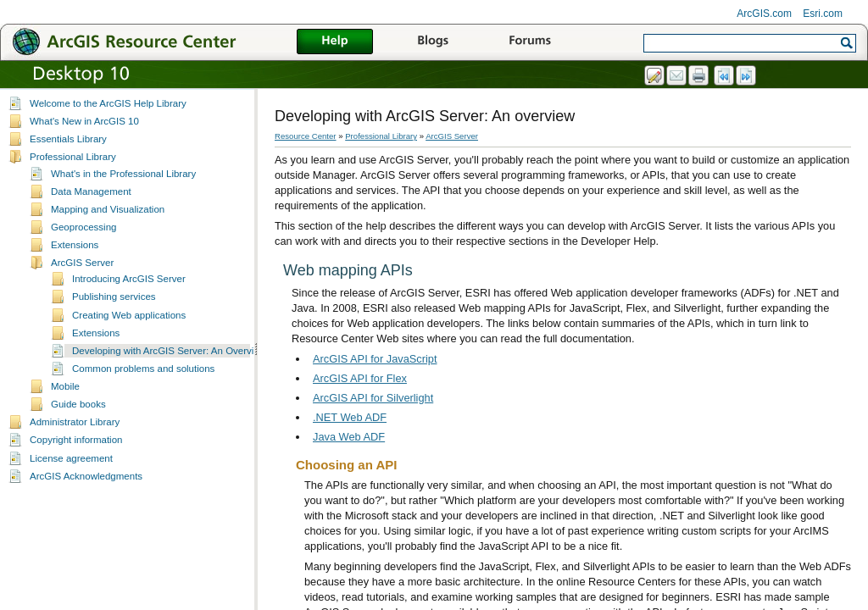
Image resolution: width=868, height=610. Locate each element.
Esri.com (823, 14)
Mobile (65, 386)
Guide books (78, 404)
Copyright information (76, 440)
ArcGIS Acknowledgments (86, 476)
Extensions (75, 245)
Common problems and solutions (143, 369)
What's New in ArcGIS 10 (84, 121)
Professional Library (73, 157)
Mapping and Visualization (108, 209)
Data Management (91, 191)
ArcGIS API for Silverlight (373, 398)
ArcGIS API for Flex (360, 378)
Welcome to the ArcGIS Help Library (108, 103)
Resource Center (306, 136)
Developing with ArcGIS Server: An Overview (169, 351)
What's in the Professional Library (123, 174)
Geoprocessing (83, 227)
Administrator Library (75, 422)
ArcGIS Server (82, 263)
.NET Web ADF (350, 417)
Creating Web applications (129, 315)
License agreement (71, 458)
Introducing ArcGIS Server (129, 279)
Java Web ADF (349, 437)
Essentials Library (68, 139)
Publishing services (114, 297)
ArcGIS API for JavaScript (375, 359)
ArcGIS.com (764, 14)
